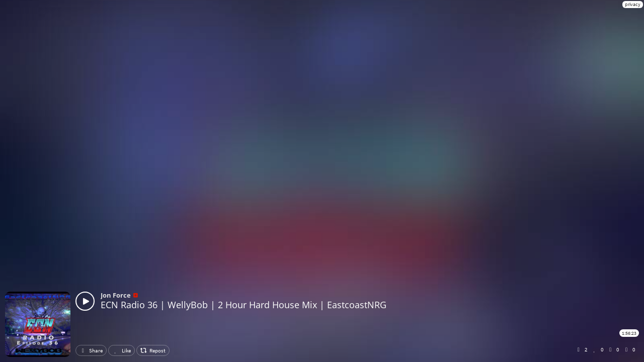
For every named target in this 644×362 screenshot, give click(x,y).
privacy (633, 4)
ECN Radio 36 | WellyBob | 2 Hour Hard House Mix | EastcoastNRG (244, 305)
